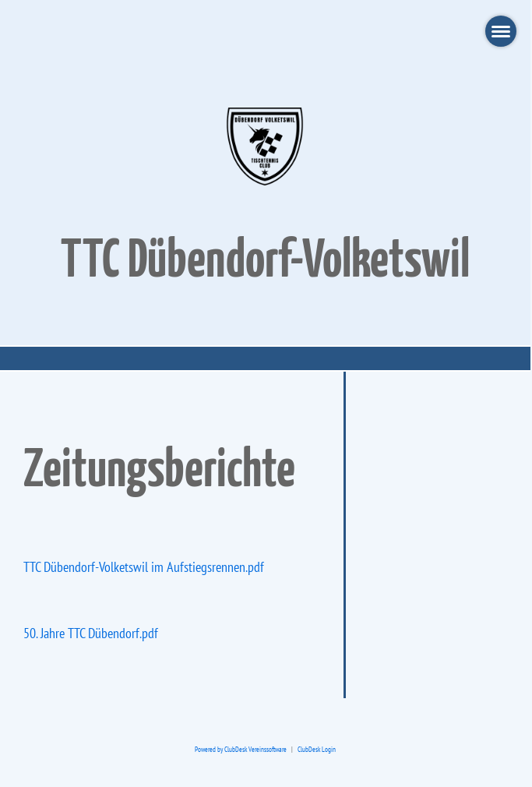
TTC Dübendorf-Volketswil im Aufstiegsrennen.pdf (144, 567)
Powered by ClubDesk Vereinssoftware (241, 750)
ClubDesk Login (317, 750)
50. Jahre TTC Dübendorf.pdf (91, 633)
